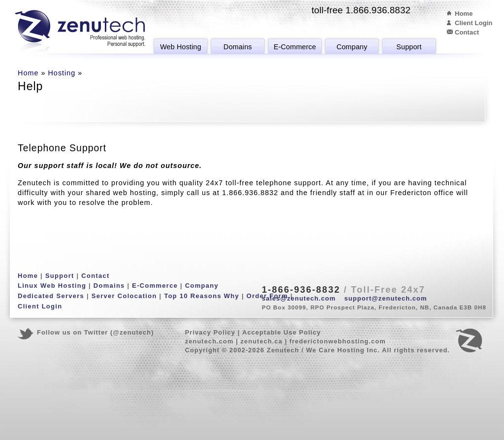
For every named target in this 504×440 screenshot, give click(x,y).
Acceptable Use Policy (282, 332)
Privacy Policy (210, 332)
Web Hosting (181, 47)
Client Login (474, 23)
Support (409, 47)
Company (352, 47)
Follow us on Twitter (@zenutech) (95, 332)
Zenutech (80, 32)
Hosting (62, 73)
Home (464, 14)
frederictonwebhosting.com (338, 341)
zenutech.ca (261, 341)
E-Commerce (295, 47)
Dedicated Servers (51, 296)
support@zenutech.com (386, 298)
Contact (467, 32)
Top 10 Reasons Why (202, 296)
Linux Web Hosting (52, 286)
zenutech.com (209, 341)
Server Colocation (124, 296)
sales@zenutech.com (299, 298)
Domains (238, 47)
